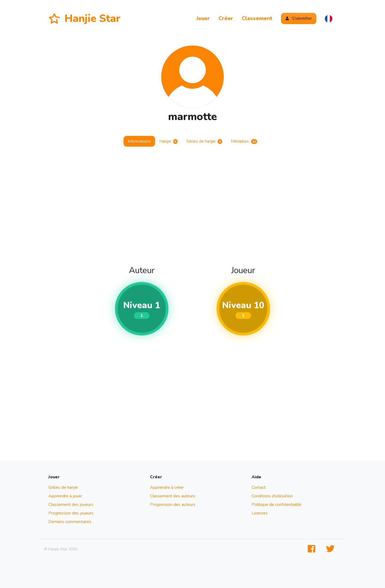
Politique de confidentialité (276, 505)
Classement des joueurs (71, 505)
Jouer (203, 18)
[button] (329, 18)
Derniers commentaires (70, 522)
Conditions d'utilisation (272, 496)
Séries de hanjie (204, 141)
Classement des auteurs (173, 496)
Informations (139, 141)
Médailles (244, 141)
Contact (259, 487)
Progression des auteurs (173, 505)
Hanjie (169, 141)
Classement (257, 18)
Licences (260, 513)
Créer (226, 18)
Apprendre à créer (167, 487)
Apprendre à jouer (65, 496)
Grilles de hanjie (63, 487)
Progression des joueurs (71, 513)
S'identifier (299, 18)
